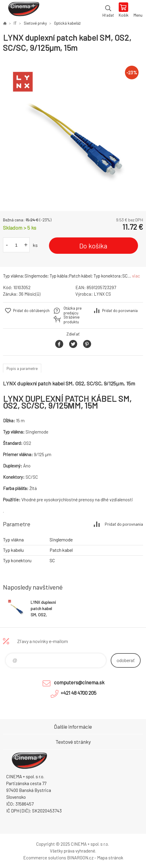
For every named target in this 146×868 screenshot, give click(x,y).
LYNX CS (102, 294)
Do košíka (93, 246)
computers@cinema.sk (79, 682)
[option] (73, 132)
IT (15, 23)
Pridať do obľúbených (31, 311)
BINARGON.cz (80, 858)
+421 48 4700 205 (78, 693)
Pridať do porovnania (120, 311)
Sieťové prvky (35, 23)
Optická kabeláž (67, 23)
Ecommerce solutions (45, 858)
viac (136, 276)
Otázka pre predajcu (73, 311)
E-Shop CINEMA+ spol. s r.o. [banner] (23, 10)
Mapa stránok (110, 858)
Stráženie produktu (72, 319)
